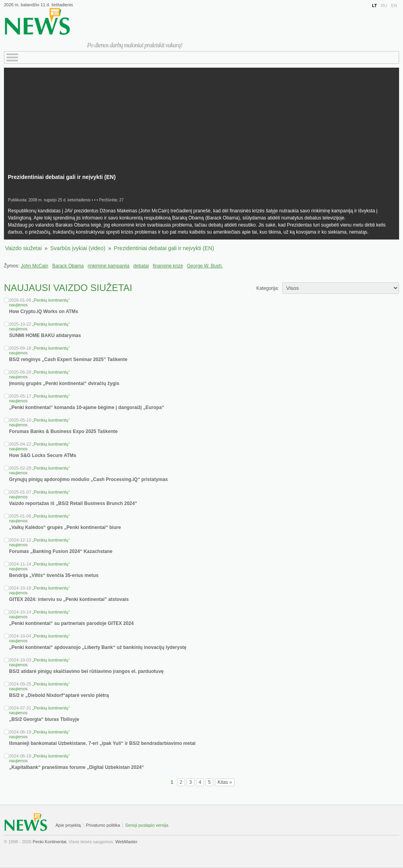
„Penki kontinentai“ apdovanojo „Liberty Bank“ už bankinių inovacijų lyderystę (98, 647)
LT (374, 6)
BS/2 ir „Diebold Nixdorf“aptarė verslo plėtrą (59, 695)
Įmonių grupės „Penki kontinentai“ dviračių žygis (64, 383)
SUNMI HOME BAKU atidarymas (45, 335)
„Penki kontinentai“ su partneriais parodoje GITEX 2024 (71, 623)
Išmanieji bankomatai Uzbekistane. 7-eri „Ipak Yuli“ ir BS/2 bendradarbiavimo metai (102, 743)
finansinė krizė (168, 266)
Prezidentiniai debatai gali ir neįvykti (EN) (164, 248)
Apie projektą (68, 825)
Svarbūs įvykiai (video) (78, 248)
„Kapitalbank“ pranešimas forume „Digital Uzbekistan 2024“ (77, 767)
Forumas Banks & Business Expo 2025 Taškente (63, 431)
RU (384, 6)
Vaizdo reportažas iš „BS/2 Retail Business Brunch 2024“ (73, 503)
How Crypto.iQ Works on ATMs (44, 311)
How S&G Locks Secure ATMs (43, 455)
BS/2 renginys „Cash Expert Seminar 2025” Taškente (68, 359)
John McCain (35, 266)
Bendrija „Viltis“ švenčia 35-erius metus (54, 575)
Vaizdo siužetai (23, 248)
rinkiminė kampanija (109, 266)
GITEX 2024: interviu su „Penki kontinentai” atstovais (69, 599)
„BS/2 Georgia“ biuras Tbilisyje (44, 719)
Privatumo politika (103, 825)
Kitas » (225, 782)
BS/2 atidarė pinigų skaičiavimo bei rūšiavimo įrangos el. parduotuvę (86, 671)
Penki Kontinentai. (50, 842)
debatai (141, 266)
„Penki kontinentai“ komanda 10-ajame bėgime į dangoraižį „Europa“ (87, 407)
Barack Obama (68, 266)
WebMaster (126, 842)
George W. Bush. (205, 266)
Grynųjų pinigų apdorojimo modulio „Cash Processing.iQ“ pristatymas (88, 479)
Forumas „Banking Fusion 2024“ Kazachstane (61, 551)
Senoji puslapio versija (147, 825)
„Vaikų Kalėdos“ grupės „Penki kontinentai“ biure (65, 527)
